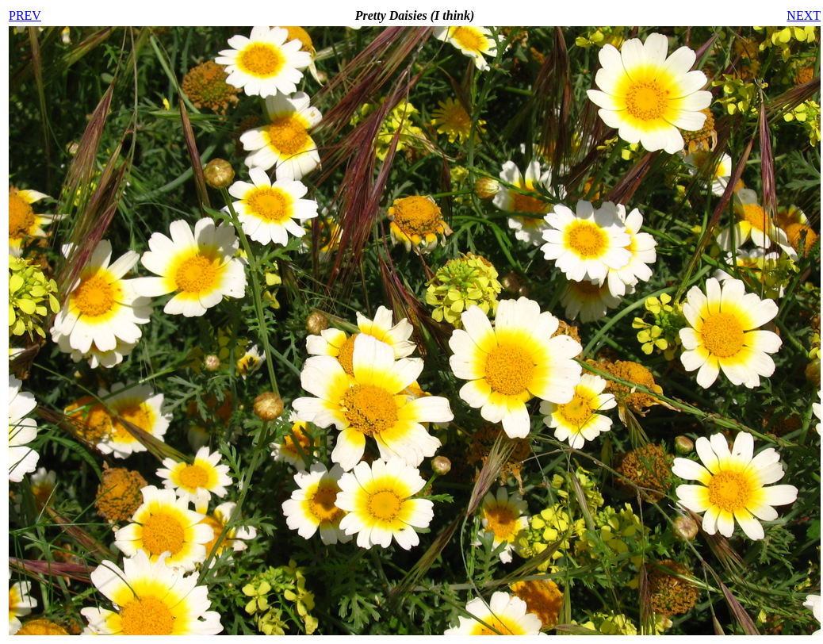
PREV (25, 15)
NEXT (804, 15)
